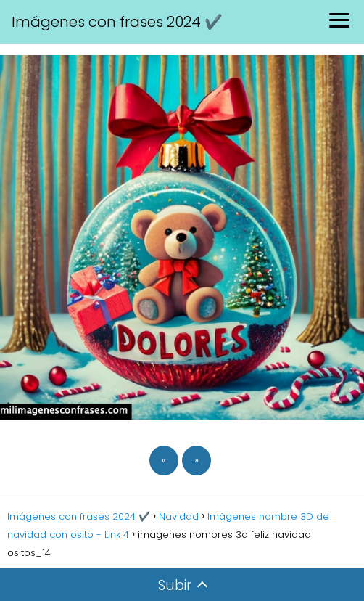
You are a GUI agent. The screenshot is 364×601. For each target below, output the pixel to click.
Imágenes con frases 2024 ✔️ (117, 22)
